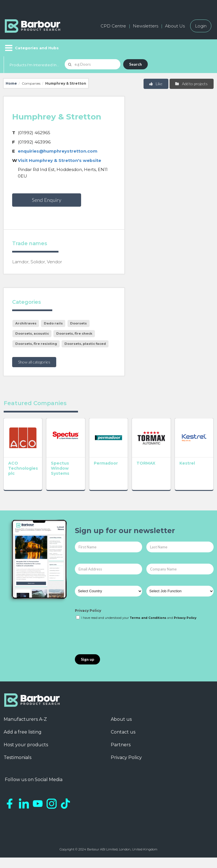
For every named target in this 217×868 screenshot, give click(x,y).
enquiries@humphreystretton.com (58, 151)
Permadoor (106, 463)
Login (201, 26)
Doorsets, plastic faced (85, 344)
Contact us (123, 732)
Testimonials (18, 757)
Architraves (26, 323)
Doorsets (78, 323)
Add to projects (191, 84)
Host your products (26, 745)
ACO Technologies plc (23, 468)
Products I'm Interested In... (34, 65)
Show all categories (34, 362)
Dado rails (53, 323)
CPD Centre (113, 26)
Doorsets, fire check (74, 333)
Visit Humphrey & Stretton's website (59, 160)
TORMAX (146, 463)
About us (121, 719)
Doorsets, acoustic (32, 333)
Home (11, 83)
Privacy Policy (88, 611)
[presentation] (118, 638)
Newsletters (146, 26)
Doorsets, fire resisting (36, 344)
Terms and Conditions (148, 618)
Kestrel (187, 463)
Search (135, 64)
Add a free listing (23, 732)
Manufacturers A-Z (25, 719)
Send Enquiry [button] (47, 200)
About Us (175, 26)
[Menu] (31, 48)
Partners (121, 745)
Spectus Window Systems (60, 468)
